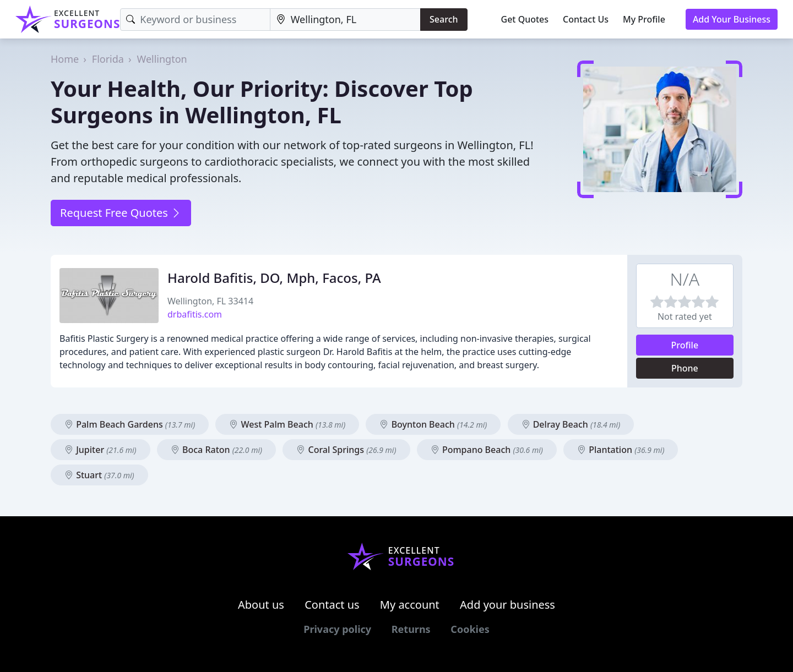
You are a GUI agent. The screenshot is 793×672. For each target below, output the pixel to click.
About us (261, 605)
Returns (411, 629)
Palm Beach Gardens (130, 424)
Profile (685, 345)
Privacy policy (337, 629)
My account (410, 605)
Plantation (621, 450)
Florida (108, 59)
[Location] (345, 20)
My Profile (644, 19)
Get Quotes (525, 19)
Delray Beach (571, 424)
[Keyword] (195, 20)
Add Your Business (732, 19)
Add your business (507, 605)
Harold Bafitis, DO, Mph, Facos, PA (274, 278)
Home (65, 59)
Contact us (332, 605)
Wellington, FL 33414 (210, 301)
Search (444, 19)
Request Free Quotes (121, 213)
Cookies (470, 629)
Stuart (99, 475)
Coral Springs (346, 450)
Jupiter (101, 450)
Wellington (162, 59)
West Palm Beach (287, 424)
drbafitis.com (195, 314)
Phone (685, 368)
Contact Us (586, 19)
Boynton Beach (433, 424)
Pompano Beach (487, 450)
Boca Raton (216, 450)
